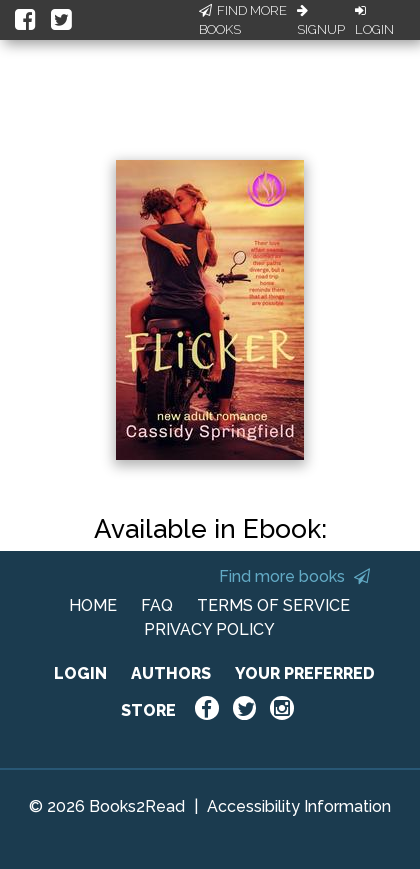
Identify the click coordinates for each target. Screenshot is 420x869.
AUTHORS (171, 673)
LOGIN (80, 673)
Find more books (294, 576)
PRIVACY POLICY (209, 629)
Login (374, 21)
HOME (93, 605)
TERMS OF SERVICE (273, 605)
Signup (321, 21)
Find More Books (243, 20)
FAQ (157, 605)
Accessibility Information (299, 806)
